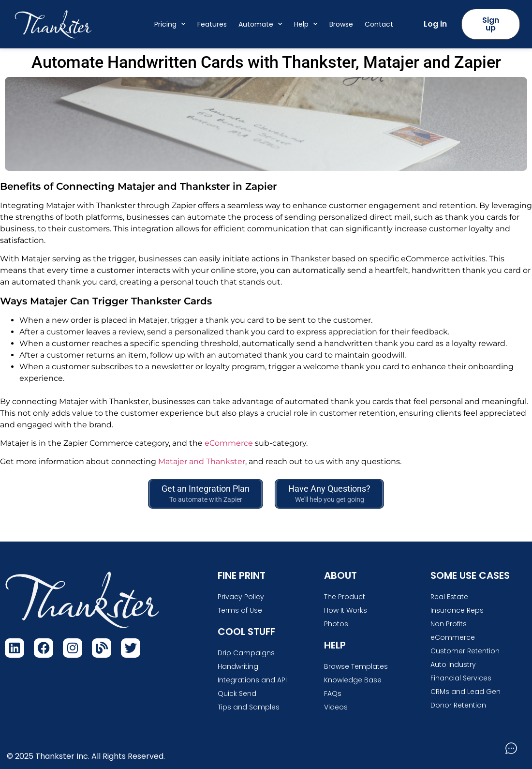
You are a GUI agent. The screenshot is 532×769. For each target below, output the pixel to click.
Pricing (170, 24)
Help (306, 24)
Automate (260, 24)
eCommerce (229, 443)
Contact (379, 24)
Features (212, 24)
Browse (341, 24)
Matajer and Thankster (202, 461)
